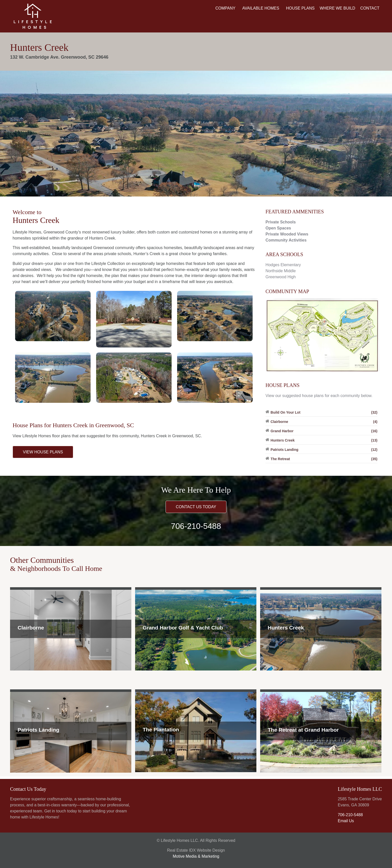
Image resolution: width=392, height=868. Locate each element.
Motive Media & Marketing (196, 856)
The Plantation (161, 729)
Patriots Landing (38, 730)
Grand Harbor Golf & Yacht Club (183, 628)
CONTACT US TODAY (196, 507)
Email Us (346, 821)
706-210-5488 (196, 526)
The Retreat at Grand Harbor (303, 730)
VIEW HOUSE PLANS (43, 452)
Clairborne (31, 628)
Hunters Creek (286, 628)
